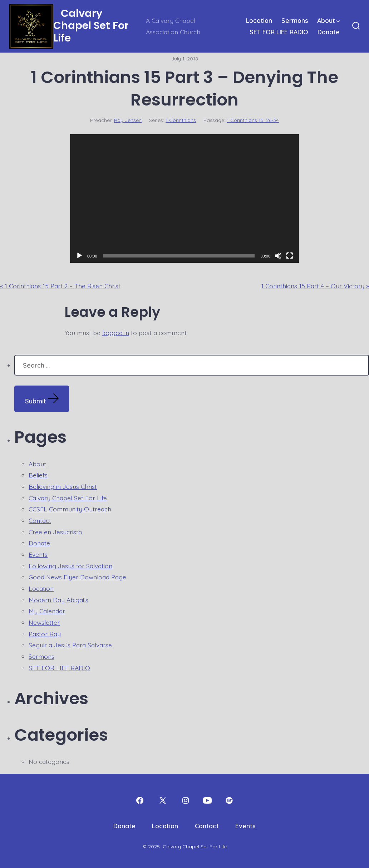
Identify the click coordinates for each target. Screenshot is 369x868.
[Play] (79, 256)
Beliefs (38, 475)
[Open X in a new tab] (163, 800)
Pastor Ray (45, 634)
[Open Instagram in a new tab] (186, 800)
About (328, 20)
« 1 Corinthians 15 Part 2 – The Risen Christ (60, 286)
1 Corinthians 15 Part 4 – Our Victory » (315, 286)
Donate (329, 32)
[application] (184, 198)
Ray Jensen (128, 120)
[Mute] (278, 256)
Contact (40, 520)
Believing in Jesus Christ (63, 486)
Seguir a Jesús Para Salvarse (70, 645)
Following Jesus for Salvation (70, 566)
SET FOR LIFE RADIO (279, 32)
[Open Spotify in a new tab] (229, 800)
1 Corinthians (181, 120)
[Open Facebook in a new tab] (140, 800)
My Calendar (47, 611)
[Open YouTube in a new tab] (207, 800)
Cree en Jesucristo (55, 532)
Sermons (295, 20)
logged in (116, 333)
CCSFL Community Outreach (70, 509)
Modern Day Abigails (58, 600)
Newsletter (44, 622)
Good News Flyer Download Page (77, 577)
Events (38, 554)
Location (259, 20)
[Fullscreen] (290, 256)
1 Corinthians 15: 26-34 (253, 120)
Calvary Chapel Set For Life (68, 498)
